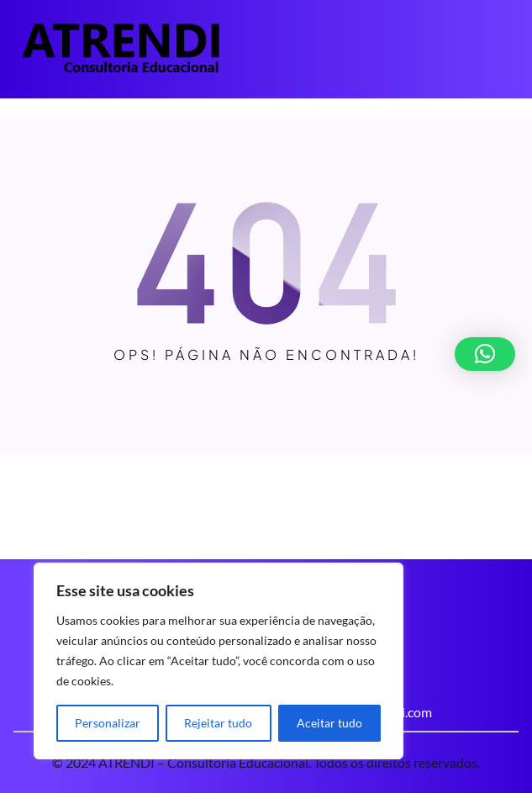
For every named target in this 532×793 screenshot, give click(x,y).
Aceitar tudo (329, 723)
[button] (485, 354)
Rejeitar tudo (218, 723)
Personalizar (108, 723)
